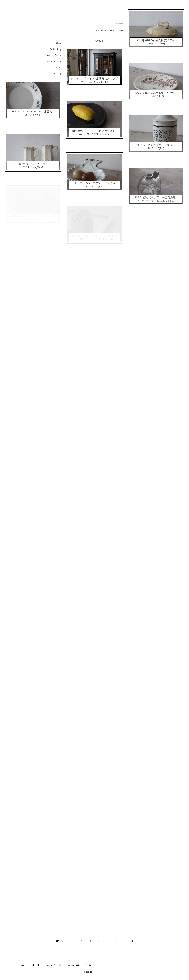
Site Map (57, 73)
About (58, 43)
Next (129, 941)
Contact (58, 67)
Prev (60, 941)
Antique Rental (54, 61)
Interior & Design (53, 55)
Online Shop (55, 49)
